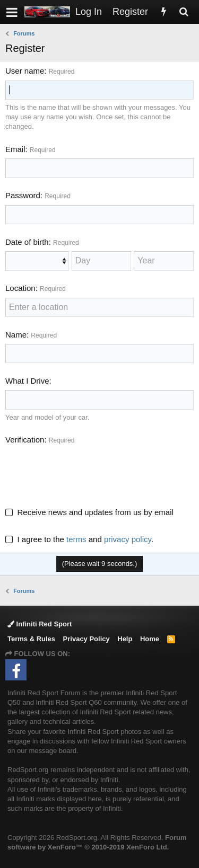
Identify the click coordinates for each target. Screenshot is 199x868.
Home (150, 639)
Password (23, 195)
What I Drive (27, 381)
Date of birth (27, 242)
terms (76, 539)
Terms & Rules (31, 639)
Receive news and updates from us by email (96, 512)
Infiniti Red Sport (40, 624)
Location (20, 288)
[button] (12, 12)
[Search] (184, 12)
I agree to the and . (79, 539)
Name (16, 335)
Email (15, 149)
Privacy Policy (86, 639)
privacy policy (128, 539)
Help (125, 639)
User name (25, 71)
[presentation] (86, 470)
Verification (25, 440)
